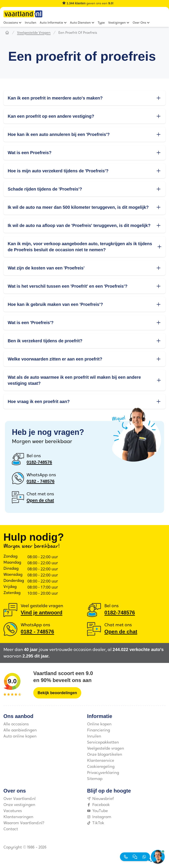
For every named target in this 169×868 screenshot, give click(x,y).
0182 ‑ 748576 (41, 481)
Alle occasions (16, 724)
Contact (11, 829)
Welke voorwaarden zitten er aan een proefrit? (85, 359)
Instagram (99, 817)
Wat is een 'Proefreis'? (85, 323)
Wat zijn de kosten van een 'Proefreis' (85, 268)
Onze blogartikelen (105, 755)
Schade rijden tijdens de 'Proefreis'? (85, 189)
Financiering (99, 730)
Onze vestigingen (19, 805)
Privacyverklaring (103, 773)
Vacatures (13, 811)
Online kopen (99, 724)
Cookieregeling (101, 767)
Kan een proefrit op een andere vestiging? (85, 116)
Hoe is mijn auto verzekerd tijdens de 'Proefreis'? (85, 171)
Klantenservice (101, 761)
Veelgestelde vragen (34, 33)
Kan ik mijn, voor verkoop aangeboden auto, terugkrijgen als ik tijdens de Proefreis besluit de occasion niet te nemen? (85, 247)
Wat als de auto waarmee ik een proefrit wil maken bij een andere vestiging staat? (85, 380)
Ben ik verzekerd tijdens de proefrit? (85, 341)
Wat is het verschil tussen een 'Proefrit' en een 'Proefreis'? (85, 286)
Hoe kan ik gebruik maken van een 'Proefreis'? (85, 304)
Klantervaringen (18, 817)
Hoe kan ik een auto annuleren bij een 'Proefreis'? (85, 134)
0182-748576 (39, 462)
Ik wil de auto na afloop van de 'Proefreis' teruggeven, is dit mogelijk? (85, 225)
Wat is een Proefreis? (85, 153)
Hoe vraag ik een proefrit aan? (85, 401)
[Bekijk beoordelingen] (57, 693)
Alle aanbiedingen (20, 730)
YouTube (97, 811)
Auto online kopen (20, 737)
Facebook (98, 805)
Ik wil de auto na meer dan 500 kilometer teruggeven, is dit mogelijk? (85, 207)
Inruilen (94, 737)
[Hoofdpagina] (7, 33)
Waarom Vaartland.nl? (24, 823)
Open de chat (40, 500)
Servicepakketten (103, 743)
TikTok (96, 823)
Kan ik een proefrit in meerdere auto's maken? (85, 98)
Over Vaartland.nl (20, 799)
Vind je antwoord (42, 613)
